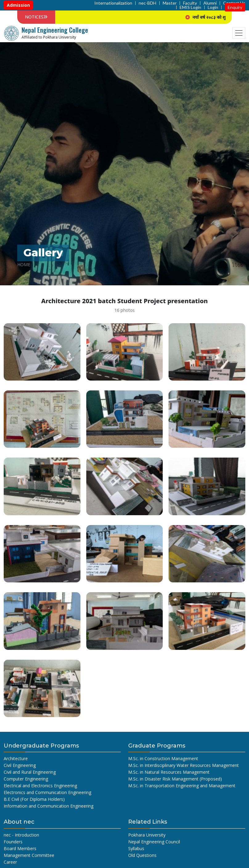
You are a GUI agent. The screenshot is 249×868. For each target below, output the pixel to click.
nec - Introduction (21, 835)
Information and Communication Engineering (49, 806)
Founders (13, 842)
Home (24, 265)
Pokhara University (147, 835)
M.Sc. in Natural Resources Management (169, 772)
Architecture (16, 758)
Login (213, 7)
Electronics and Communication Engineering (47, 792)
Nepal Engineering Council (154, 842)
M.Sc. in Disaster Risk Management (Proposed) (175, 779)
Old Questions (142, 855)
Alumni (210, 3)
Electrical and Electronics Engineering (40, 786)
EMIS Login (190, 7)
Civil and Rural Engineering (30, 772)
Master (170, 3)
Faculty (190, 3)
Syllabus (136, 848)
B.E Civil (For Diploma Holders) (34, 799)
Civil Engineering (20, 765)
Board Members (20, 848)
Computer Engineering (26, 779)
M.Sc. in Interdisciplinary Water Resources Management (184, 765)
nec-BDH (147, 3)
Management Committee (29, 855)
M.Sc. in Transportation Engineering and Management (182, 786)
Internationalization (113, 3)
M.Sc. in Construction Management (163, 758)
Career (10, 862)
